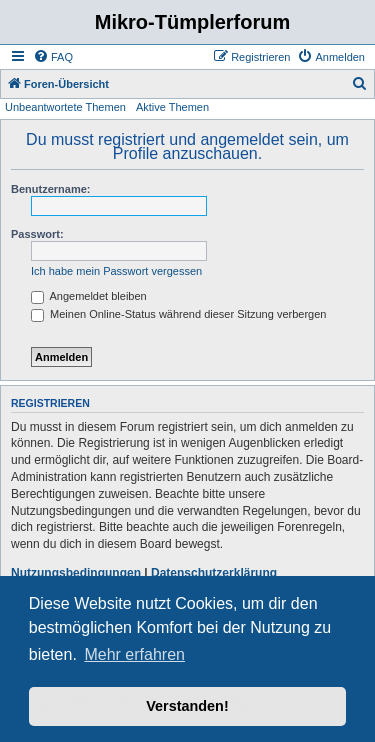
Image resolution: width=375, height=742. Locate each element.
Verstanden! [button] (187, 706)
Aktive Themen (172, 107)
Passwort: (37, 234)
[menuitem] (53, 57)
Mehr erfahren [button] (134, 654)
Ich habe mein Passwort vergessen (116, 271)
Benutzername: (50, 189)
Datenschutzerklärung (214, 573)
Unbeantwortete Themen (65, 107)
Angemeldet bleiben (89, 296)
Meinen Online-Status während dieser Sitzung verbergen (178, 314)
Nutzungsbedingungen (76, 573)
